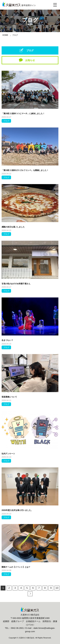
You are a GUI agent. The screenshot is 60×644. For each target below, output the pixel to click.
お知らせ (30, 60)
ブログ (30, 50)
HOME (5, 35)
